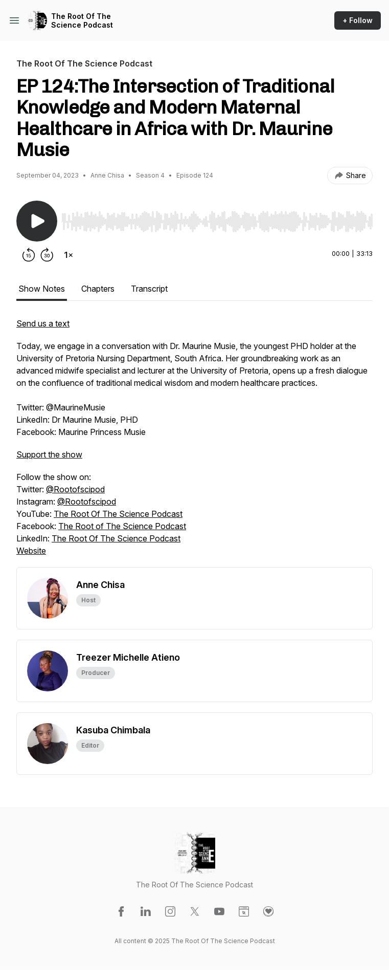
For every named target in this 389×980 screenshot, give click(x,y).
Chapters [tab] (98, 289)
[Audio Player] (217, 219)
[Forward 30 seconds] (47, 255)
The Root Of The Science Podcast (82, 21)
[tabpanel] (194, 442)
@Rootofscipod (75, 489)
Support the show (49, 454)
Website (31, 551)
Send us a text (43, 323)
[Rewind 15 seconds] (29, 255)
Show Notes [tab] (42, 289)
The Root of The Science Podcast (122, 526)
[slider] (217, 222)
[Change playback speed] (68, 255)
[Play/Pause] (37, 221)
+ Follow (358, 20)
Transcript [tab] (149, 289)
